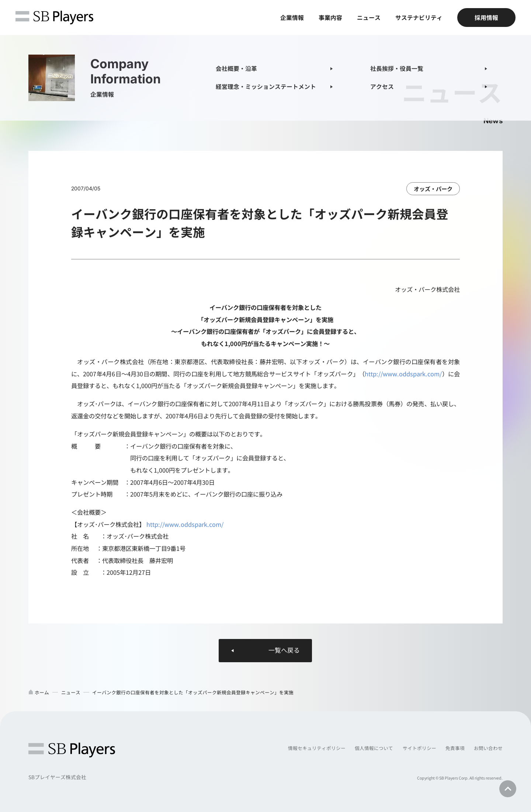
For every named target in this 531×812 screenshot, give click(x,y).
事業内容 (330, 18)
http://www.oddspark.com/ (403, 374)
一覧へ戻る (284, 650)
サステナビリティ (419, 18)
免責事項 (455, 748)
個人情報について (374, 748)
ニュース (369, 18)
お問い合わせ (488, 748)
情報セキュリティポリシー (317, 748)
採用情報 (486, 18)
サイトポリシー (419, 748)
